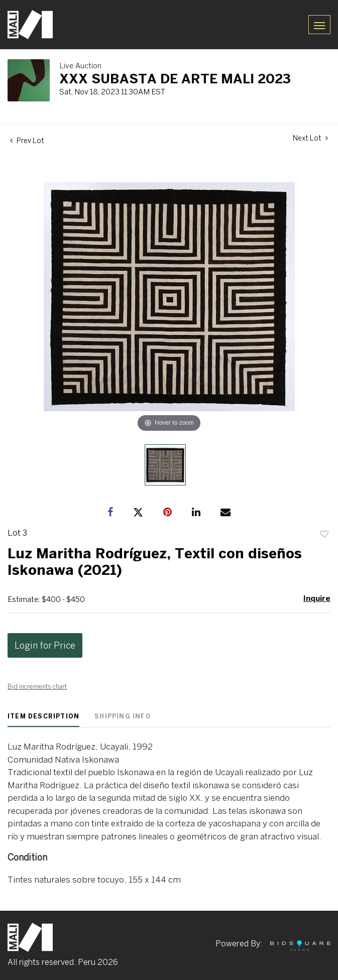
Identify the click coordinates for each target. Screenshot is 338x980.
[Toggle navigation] (319, 24)
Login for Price (45, 645)
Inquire (317, 598)
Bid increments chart (37, 687)
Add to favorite (324, 534)
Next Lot (310, 138)
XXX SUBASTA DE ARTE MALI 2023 (175, 78)
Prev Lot (27, 141)
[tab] (43, 720)
